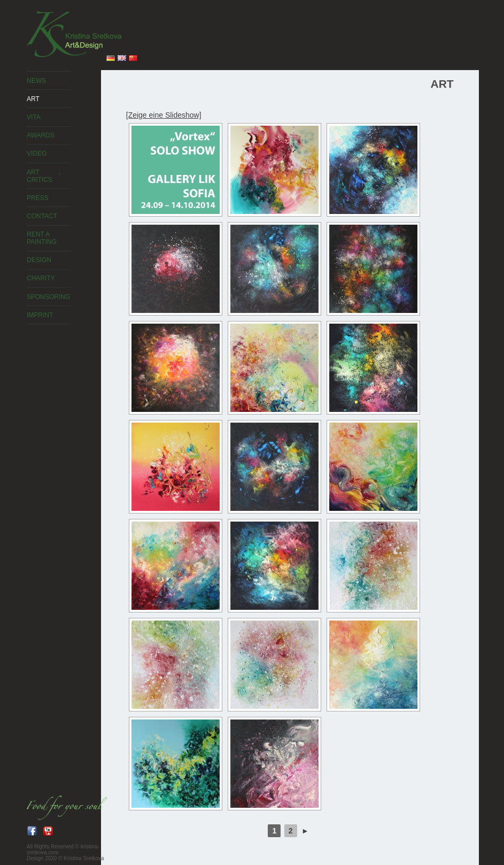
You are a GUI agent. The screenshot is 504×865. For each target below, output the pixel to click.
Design (39, 260)
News (36, 81)
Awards (41, 135)
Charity (41, 278)
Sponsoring (48, 297)
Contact (42, 216)
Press (38, 198)
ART (33, 99)
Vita (34, 117)
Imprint (40, 315)
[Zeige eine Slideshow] (164, 115)
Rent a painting (42, 238)
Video (37, 154)
